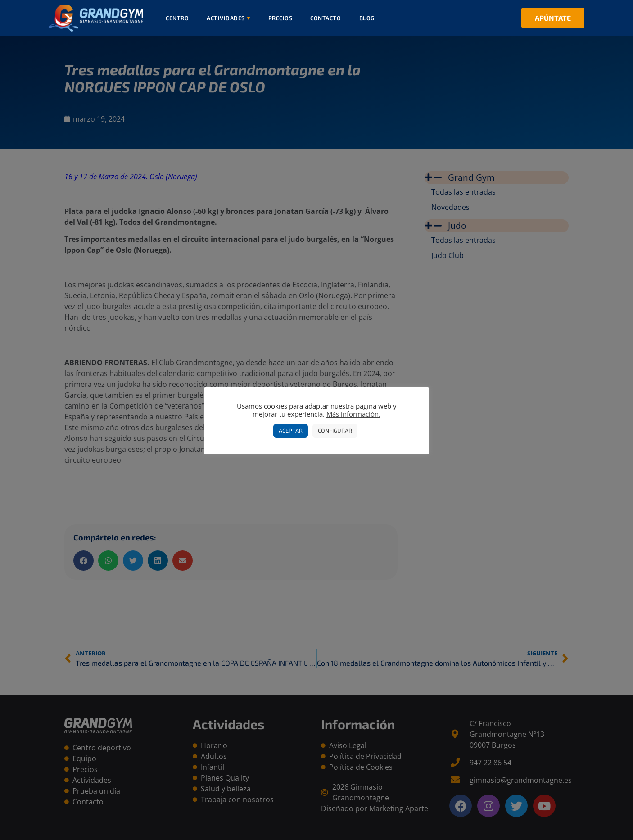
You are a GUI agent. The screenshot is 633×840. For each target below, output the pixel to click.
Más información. (353, 414)
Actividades (228, 18)
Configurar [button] (335, 431)
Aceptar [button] (291, 431)
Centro (177, 18)
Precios (280, 18)
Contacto (326, 18)
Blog (367, 18)
